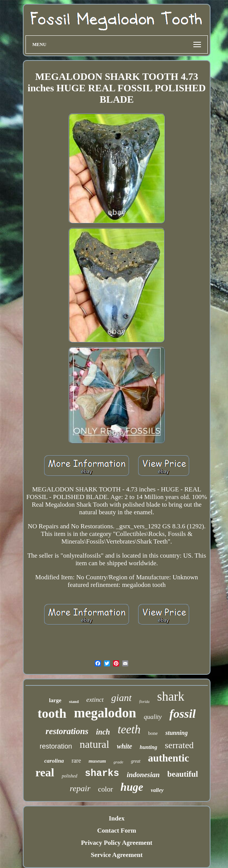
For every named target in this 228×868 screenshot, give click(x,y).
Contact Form (116, 831)
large (55, 700)
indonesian (143, 775)
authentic (169, 758)
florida (144, 702)
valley (157, 790)
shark (171, 696)
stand (74, 701)
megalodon (105, 713)
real (45, 772)
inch (103, 732)
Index (117, 818)
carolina (54, 761)
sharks (102, 773)
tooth (52, 713)
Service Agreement (116, 855)
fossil (183, 714)
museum (97, 761)
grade (118, 762)
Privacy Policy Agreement (117, 843)
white (124, 746)
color (106, 789)
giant (121, 698)
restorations (67, 731)
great (136, 761)
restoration (56, 746)
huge (132, 787)
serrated (179, 745)
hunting (148, 747)
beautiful (183, 774)
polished (69, 776)
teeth (129, 729)
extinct (95, 700)
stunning (176, 733)
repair (80, 788)
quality (153, 717)
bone (153, 733)
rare (76, 761)
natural (94, 744)
